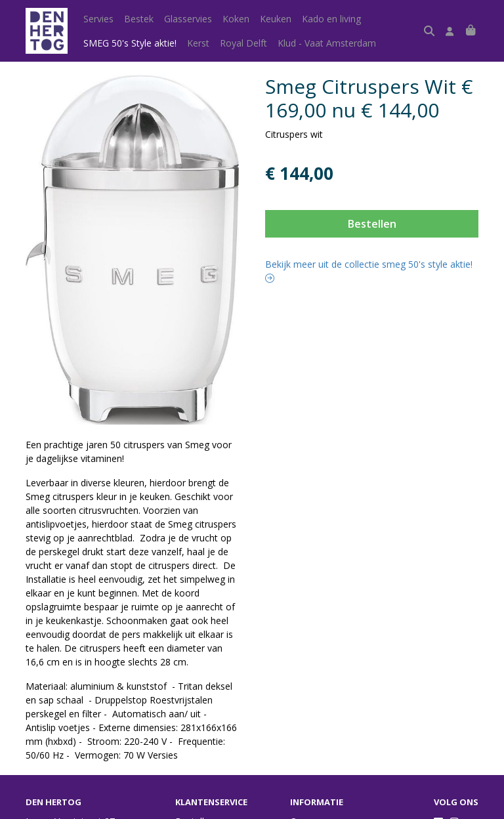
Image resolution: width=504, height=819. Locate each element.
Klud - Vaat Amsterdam (327, 43)
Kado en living (331, 19)
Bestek (139, 19)
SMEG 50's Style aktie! (130, 43)
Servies (98, 19)
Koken (236, 19)
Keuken (276, 19)
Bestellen (372, 224)
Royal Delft (243, 43)
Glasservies (188, 19)
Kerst (198, 43)
